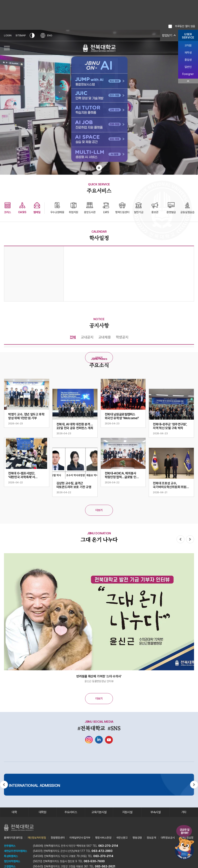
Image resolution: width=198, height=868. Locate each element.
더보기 (99, 358)
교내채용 (105, 337)
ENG (47, 35)
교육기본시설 (99, 812)
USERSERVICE (188, 36)
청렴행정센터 (58, 838)
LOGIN (8, 35)
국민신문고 (122, 838)
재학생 (188, 53)
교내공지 (87, 337)
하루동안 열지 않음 (185, 26)
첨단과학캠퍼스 (12, 861)
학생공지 (122, 337)
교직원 (188, 45)
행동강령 (137, 838)
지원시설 (127, 812)
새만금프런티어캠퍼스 (16, 851)
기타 (184, 812)
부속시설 (156, 812)
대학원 (42, 812)
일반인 (188, 67)
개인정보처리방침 (37, 838)
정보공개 (151, 838)
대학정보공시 (168, 838)
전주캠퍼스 (10, 846)
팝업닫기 (167, 35)
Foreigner (188, 74)
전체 (73, 337)
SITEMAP (21, 35)
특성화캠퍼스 (11, 856)
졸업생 (188, 60)
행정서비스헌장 (103, 838)
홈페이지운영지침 (13, 838)
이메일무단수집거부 (80, 838)
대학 (14, 812)
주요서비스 (71, 812)
